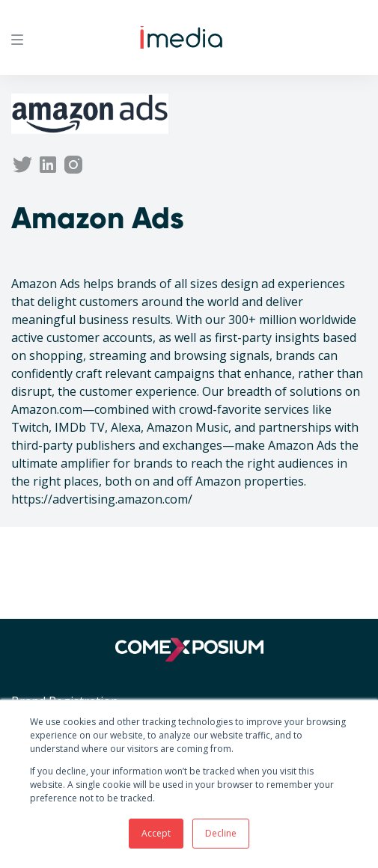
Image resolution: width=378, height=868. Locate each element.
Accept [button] (156, 833)
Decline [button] (221, 833)
